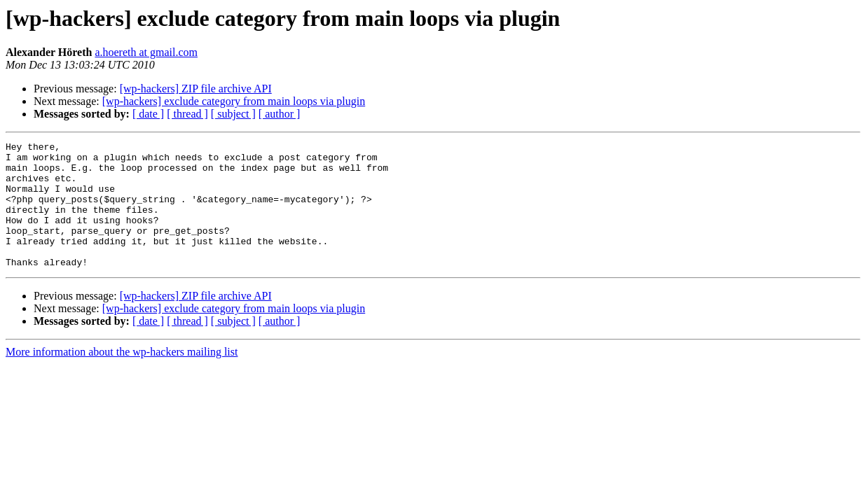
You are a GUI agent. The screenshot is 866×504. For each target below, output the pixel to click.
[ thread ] (187, 114)
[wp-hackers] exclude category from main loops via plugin (234, 101)
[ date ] (148, 114)
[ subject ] (233, 114)
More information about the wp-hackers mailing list (122, 377)
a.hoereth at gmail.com (146, 52)
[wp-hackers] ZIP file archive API (196, 89)
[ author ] (280, 114)
